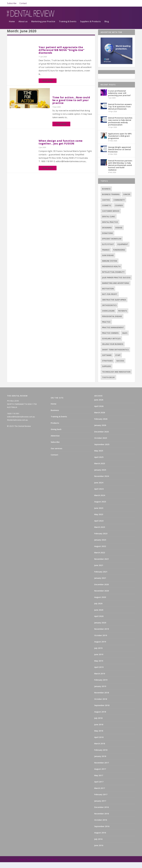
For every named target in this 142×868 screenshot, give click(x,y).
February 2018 (101, 756)
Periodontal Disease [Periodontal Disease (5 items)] (112, 322)
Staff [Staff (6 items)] (118, 361)
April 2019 (99, 673)
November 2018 (102, 698)
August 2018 (100, 717)
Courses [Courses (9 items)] (119, 211)
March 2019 (100, 679)
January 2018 (100, 762)
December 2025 (102, 437)
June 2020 (99, 616)
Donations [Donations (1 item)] (107, 239)
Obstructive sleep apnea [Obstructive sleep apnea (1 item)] (114, 305)
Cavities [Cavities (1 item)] (106, 206)
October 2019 (101, 641)
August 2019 (100, 647)
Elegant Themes (26, 865)
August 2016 (100, 838)
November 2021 (102, 565)
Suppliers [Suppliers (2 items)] (107, 372)
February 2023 (101, 539)
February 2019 (101, 686)
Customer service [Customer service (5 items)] (111, 217)
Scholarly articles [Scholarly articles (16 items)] (111, 344)
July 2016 (98, 845)
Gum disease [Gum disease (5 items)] (108, 261)
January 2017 (100, 807)
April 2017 (99, 787)
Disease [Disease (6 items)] (119, 233)
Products (55, 429)
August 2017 (100, 775)
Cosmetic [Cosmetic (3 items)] (107, 211)
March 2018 (100, 749)
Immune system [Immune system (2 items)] (110, 267)
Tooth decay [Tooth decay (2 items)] (108, 383)
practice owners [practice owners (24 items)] (110, 339)
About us (23, 23)
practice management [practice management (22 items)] (113, 333)
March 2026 (100, 418)
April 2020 (99, 622)
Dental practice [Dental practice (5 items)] (110, 228)
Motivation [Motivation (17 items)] (108, 294)
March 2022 (100, 558)
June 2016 (99, 851)
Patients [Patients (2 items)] (123, 317)
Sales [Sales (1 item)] (125, 339)
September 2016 (102, 832)
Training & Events (68, 23)
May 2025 (99, 456)
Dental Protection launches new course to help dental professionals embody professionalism (120, 127)
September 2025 (102, 450)
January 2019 (100, 692)
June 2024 (99, 488)
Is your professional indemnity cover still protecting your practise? (119, 99)
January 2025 (100, 476)
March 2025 (100, 469)
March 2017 (100, 794)
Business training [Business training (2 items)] (111, 200)
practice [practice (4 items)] (106, 328)
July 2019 (98, 654)
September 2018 (102, 711)
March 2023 (100, 533)
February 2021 (101, 577)
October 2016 (101, 826)
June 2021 (99, 571)
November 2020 (102, 596)
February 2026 (101, 425)
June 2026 (99, 406)
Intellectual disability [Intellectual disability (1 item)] (113, 278)
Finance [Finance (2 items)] (106, 256)
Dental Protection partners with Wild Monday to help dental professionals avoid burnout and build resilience (120, 171)
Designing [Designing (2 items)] (107, 233)
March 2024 (100, 501)
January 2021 (100, 584)
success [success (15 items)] (120, 366)
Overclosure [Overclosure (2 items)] (108, 317)
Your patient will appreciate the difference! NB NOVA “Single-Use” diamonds (61, 56)
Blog (107, 23)
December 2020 (102, 590)
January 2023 (100, 546)
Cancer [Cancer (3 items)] (127, 200)
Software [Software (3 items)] (107, 361)
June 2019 (99, 660)
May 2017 (99, 781)
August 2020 (100, 603)
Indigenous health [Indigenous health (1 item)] (111, 272)
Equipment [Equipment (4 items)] (123, 250)
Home (12, 23)
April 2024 (99, 495)
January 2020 (100, 628)
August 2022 (100, 552)
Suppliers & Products (90, 23)
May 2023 (99, 520)
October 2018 (101, 705)
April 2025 (99, 463)
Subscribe (12, 3)
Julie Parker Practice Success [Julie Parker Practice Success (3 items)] (116, 283)
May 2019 (99, 667)
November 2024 (102, 482)
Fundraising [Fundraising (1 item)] (119, 256)
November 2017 (102, 768)
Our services (56, 454)
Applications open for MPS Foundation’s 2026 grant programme (120, 142)
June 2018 (99, 730)
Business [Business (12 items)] (106, 195)
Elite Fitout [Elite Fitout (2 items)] (108, 250)
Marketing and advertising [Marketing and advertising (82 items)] (116, 289)
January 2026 (100, 431)
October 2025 (101, 444)
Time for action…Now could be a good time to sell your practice (71, 106)
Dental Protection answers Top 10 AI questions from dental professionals (120, 112)
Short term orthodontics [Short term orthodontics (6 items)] (115, 355)
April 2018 (99, 743)
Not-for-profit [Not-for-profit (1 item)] (110, 300)
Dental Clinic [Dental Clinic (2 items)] (109, 222)
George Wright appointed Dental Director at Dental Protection (119, 155)
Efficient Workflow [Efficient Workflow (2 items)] (112, 244)
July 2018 (98, 724)
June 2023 (99, 514)
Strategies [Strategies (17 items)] (107, 366)
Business (55, 416)
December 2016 (102, 813)
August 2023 (100, 507)
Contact (23, 3)
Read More (48, 86)
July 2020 (98, 609)
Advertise (55, 441)
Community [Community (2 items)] (119, 206)
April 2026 (99, 412)
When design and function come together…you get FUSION (61, 148)
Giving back (56, 435)
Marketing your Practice (43, 23)
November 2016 (102, 819)
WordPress (52, 865)
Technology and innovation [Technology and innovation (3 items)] (116, 378)
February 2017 (101, 800)
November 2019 (102, 635)
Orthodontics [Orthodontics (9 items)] (109, 311)
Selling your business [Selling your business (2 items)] (113, 350)
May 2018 (99, 737)
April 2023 (99, 527)
